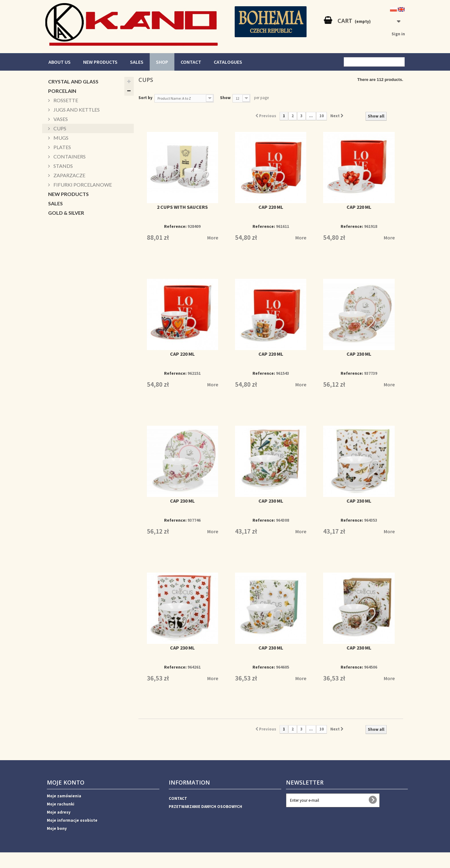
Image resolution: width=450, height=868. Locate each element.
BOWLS (57, 260)
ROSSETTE (65, 100)
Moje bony (57, 828)
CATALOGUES (228, 62)
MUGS (60, 138)
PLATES (62, 147)
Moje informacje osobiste (72, 820)
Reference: (175, 226)
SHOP (162, 62)
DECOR (57, 288)
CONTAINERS (69, 156)
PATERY (57, 250)
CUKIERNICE (63, 269)
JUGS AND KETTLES (76, 110)
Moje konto (66, 782)
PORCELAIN (62, 91)
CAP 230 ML (359, 354)
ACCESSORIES (65, 297)
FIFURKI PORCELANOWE (82, 185)
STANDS (63, 166)
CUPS (59, 128)
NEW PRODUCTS (100, 62)
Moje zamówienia (64, 796)
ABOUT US (60, 62)
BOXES (57, 241)
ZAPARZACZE (69, 175)
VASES (60, 119)
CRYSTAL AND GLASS (73, 81)
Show (225, 98)
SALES (137, 62)
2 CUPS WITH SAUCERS (182, 207)
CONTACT (191, 62)
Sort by (145, 98)
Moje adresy (59, 812)
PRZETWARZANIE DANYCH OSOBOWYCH (205, 807)
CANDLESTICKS (67, 222)
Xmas (55, 278)
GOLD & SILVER (66, 213)
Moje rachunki (61, 804)
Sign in (398, 34)
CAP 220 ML (271, 207)
